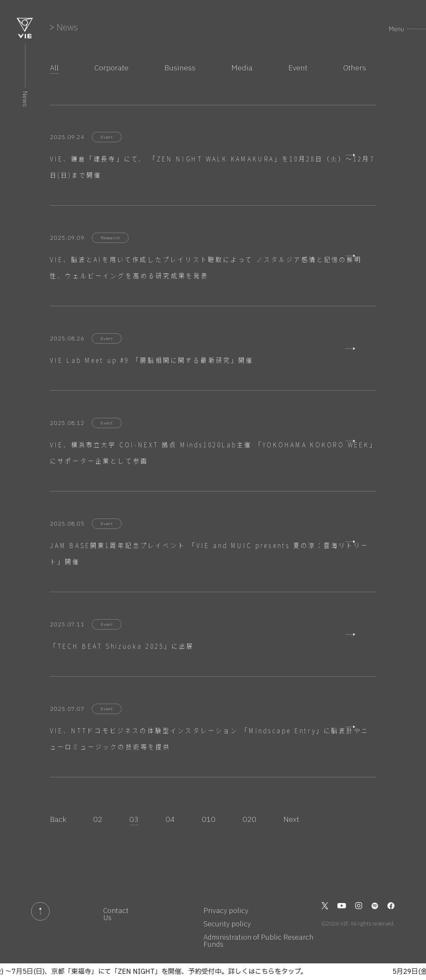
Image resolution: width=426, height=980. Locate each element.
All (54, 68)
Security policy (227, 924)
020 (249, 819)
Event (298, 68)
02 (98, 819)
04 (170, 819)
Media (242, 68)
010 (209, 819)
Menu (396, 29)
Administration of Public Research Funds (258, 941)
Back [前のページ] (58, 819)
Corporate (111, 68)
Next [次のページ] (291, 819)
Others (355, 68)
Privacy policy (226, 911)
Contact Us (116, 914)
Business (180, 68)
